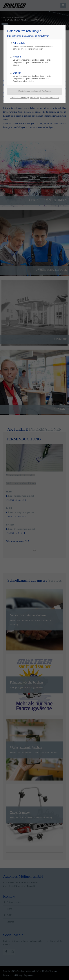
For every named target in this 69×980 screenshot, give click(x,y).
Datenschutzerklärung (19, 98)
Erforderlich (34, 46)
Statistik (34, 77)
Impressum (34, 98)
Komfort (34, 61)
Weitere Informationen (50, 98)
